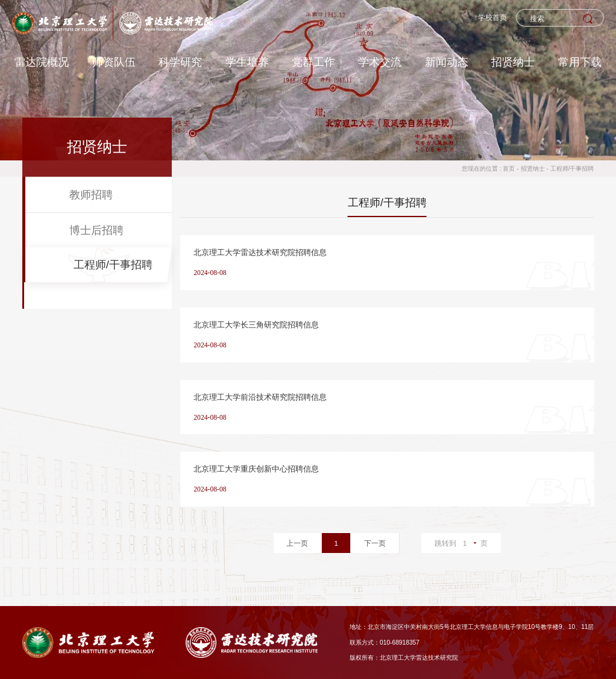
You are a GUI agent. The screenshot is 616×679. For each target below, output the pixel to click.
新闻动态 (447, 62)
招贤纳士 (513, 62)
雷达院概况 (42, 62)
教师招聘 (91, 194)
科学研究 (180, 62)
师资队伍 (114, 62)
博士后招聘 (96, 230)
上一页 (297, 543)
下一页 (375, 543)
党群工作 (313, 62)
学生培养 (247, 62)
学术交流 (380, 62)
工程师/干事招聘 (572, 169)
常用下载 (580, 62)
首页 (509, 169)
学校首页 (492, 17)
